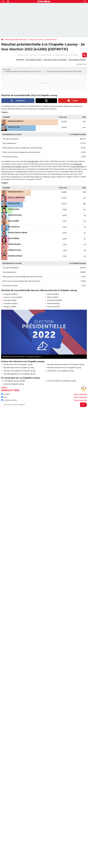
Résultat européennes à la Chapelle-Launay (64, 368)
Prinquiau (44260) (10, 294)
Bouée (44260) (53, 294)
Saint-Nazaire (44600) (77, 60)
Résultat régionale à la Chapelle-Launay (19, 368)
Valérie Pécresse (15, 215)
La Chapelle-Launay (52, 71)
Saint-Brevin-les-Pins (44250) (55, 60)
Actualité (5, 394)
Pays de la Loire (36, 40)
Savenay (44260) (10, 300)
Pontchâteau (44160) (34, 60)
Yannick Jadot (14, 209)
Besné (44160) (53, 297)
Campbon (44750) (10, 304)
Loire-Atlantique (50, 40)
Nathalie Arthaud (15, 256)
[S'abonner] (44, 405)
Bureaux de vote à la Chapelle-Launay (18, 364)
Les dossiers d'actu (9, 400)
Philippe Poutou (15, 250)
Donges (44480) (10, 307)
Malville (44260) (53, 304)
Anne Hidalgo (14, 238)
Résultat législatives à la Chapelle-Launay (19, 374)
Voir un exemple (80, 394)
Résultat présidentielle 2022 (16, 40)
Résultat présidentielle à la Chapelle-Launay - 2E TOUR (23, 71)
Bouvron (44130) (54, 307)
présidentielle (33, 161)
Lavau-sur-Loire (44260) (13, 297)
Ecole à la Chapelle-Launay (14, 384)
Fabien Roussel (14, 244)
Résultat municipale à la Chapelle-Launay (20, 371)
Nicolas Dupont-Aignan (18, 232)
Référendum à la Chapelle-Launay (60, 371)
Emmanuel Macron (16, 121)
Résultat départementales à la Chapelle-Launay (66, 364)
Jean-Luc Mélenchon (17, 197)
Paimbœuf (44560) (55, 300)
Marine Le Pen (14, 127)
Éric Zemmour (14, 227)
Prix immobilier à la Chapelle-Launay (62, 381)
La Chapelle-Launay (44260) (14, 381)
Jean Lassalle (13, 221)
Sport (4, 397)
